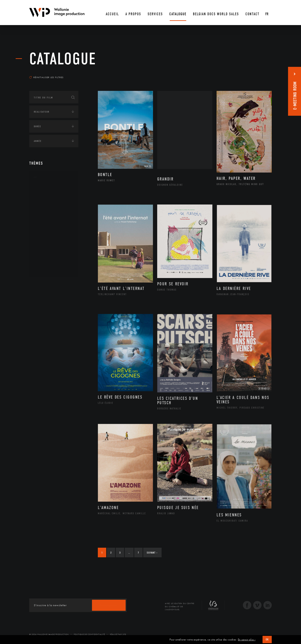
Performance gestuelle (54, 250)
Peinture (44, 243)
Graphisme (45, 216)
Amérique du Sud (50, 310)
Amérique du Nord (51, 303)
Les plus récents (261, 73)
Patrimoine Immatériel (54, 236)
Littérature (46, 223)
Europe (43, 323)
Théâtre (43, 270)
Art (36, 177)
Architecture (47, 190)
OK (267, 640)
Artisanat (45, 197)
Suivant (152, 553)
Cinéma (43, 210)
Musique (44, 230)
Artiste (43, 203)
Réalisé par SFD (118, 634)
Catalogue (63, 59)
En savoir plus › (247, 640)
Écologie (39, 337)
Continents (41, 284)
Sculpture (45, 263)
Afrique (43, 296)
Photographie (48, 256)
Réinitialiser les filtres (46, 77)
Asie (41, 316)
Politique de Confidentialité (89, 634)
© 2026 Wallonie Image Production (49, 634)
